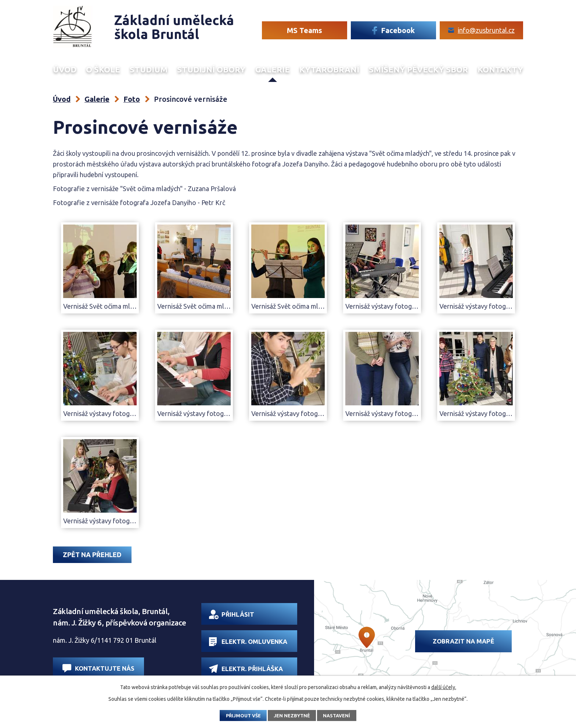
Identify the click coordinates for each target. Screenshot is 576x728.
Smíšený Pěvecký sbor (418, 69)
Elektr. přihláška (246, 669)
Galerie (273, 69)
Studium (149, 69)
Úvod (65, 69)
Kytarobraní (329, 69)
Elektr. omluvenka (248, 642)
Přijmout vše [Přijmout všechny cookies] (243, 716)
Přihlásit (232, 614)
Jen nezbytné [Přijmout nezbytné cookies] (292, 716)
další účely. (444, 687)
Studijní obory (211, 69)
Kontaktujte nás (98, 668)
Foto (132, 99)
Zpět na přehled (92, 555)
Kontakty (500, 69)
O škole (103, 69)
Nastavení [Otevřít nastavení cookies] (336, 716)
